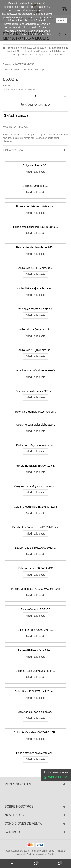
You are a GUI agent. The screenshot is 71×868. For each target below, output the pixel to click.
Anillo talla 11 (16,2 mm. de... (35, 330)
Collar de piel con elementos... (35, 712)
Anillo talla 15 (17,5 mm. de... (35, 268)
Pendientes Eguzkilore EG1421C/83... (36, 227)
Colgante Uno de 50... (35, 165)
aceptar (62, 21)
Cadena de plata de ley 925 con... (35, 391)
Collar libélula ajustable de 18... (35, 288)
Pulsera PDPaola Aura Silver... (35, 650)
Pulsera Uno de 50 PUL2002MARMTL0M (35, 589)
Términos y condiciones (42, 851)
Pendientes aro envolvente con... (36, 753)
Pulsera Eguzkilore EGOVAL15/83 (36, 466)
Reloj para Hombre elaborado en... (35, 412)
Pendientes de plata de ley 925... (36, 247)
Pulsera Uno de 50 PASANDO (35, 568)
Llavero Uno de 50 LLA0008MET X (35, 548)
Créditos (52, 854)
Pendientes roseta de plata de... (35, 309)
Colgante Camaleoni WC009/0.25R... (35, 732)
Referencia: (9, 64)
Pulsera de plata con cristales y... (35, 206)
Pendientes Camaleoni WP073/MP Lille (36, 527)
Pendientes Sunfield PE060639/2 (35, 371)
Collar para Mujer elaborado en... (35, 445)
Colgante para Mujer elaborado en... (36, 486)
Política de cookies (36, 854)
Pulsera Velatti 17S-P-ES (35, 609)
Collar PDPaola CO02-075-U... (35, 630)
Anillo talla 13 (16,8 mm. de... (35, 350)
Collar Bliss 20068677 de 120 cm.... (35, 691)
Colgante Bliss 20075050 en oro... (35, 671)
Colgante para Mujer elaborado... (35, 425)
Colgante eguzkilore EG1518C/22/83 (36, 507)
